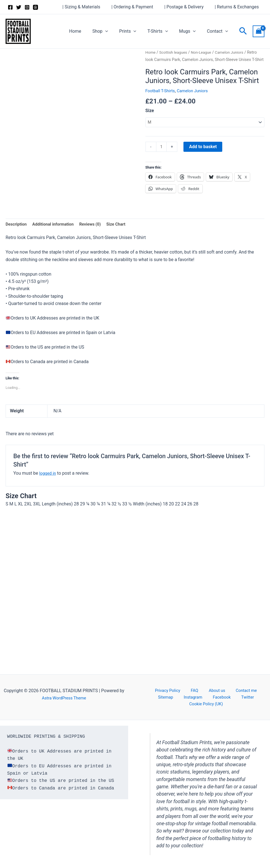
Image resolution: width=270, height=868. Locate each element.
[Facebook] (10, 7)
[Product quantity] (162, 155)
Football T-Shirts (162, 98)
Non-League (205, 52)
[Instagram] (27, 7)
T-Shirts (163, 31)
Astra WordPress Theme (64, 703)
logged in (48, 483)
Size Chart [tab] (124, 233)
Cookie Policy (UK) (241, 703)
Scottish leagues (175, 52)
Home (88, 31)
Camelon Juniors (196, 98)
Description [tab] (17, 233)
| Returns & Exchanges (238, 7)
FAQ (186, 696)
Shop (110, 31)
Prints (136, 31)
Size (150, 118)
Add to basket (204, 155)
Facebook (190, 703)
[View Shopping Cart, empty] (259, 31)
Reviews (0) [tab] (97, 233)
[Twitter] (19, 7)
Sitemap (252, 696)
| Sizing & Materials (89, 7)
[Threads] (35, 7)
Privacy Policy (163, 696)
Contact (219, 31)
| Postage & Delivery (187, 7)
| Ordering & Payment (138, 7)
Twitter (211, 703)
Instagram (166, 703)
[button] (115, 31)
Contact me (228, 696)
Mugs (191, 31)
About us (203, 696)
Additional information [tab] (57, 233)
